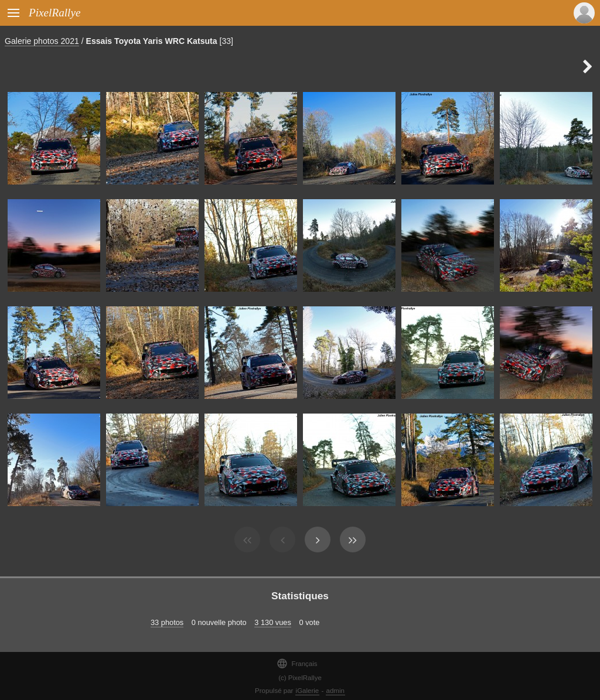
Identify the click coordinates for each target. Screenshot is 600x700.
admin (335, 691)
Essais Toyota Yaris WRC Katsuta (152, 41)
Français (297, 663)
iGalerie (308, 691)
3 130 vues (273, 622)
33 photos (167, 622)
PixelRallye (54, 13)
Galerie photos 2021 (42, 41)
